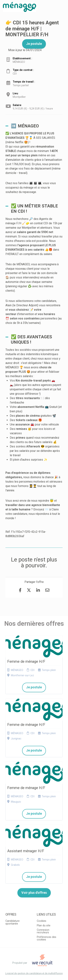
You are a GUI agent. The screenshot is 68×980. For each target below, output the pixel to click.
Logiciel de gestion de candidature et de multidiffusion (34, 974)
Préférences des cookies (47, 938)
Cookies (42, 921)
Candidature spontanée (13, 922)
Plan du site (44, 926)
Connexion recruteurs (43, 931)
